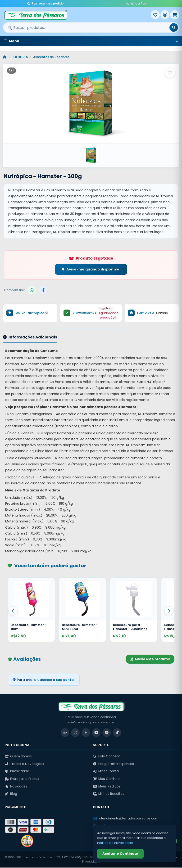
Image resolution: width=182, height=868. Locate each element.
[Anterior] (13, 611)
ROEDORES (20, 57)
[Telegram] (107, 733)
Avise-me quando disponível (91, 270)
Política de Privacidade (115, 843)
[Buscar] (174, 27)
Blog (11, 794)
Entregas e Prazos (22, 779)
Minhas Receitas (109, 794)
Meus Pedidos (107, 787)
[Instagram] (75, 733)
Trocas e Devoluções (24, 764)
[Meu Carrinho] (175, 15)
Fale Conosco (107, 757)
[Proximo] (169, 611)
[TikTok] (117, 733)
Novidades (16, 787)
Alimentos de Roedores (51, 57)
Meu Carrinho (106, 779)
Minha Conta (106, 772)
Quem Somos (18, 757)
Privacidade (17, 772)
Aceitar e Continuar (120, 854)
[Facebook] (86, 733)
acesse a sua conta (57, 680)
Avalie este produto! (150, 659)
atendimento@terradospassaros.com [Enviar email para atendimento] (126, 819)
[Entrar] (165, 15)
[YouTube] (96, 733)
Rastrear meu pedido (45, 4)
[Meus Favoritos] (155, 15)
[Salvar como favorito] (170, 73)
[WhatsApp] (65, 733)
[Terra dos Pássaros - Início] (77, 15)
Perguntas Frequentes (113, 764)
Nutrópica (38, 313)
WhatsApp (136, 4)
